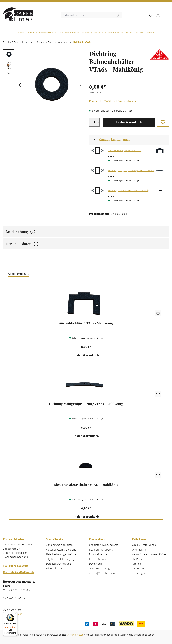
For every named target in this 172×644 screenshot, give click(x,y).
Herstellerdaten (22, 244)
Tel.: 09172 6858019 (15, 566)
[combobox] (88, 15)
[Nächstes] (81, 85)
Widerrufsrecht (54, 568)
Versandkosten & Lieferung (61, 550)
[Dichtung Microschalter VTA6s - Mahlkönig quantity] (98, 190)
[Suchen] (119, 15)
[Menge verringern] (92, 151)
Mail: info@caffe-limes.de (19, 572)
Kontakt (136, 564)
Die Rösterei (139, 559)
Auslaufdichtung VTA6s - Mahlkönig (125, 150)
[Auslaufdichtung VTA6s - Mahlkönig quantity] (98, 151)
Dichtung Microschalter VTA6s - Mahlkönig (129, 190)
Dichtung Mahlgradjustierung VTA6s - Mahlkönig (132, 170)
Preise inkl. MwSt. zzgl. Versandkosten (113, 101)
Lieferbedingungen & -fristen (62, 554)
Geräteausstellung (99, 568)
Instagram (142, 573)
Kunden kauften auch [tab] (18, 274)
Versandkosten (75, 635)
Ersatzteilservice (98, 554)
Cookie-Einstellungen (144, 545)
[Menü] (15, 614)
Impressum (138, 568)
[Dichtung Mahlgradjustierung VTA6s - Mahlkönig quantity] (98, 171)
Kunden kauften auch (114, 139)
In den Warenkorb (129, 122)
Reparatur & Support (101, 550)
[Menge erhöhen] (103, 151)
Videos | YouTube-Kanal (102, 573)
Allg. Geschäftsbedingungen (62, 559)
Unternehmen (140, 550)
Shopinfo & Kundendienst (104, 545)
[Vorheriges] (20, 85)
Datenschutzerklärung (59, 564)
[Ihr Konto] (158, 15)
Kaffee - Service (98, 559)
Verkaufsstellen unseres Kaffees (150, 554)
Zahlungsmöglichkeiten (59, 545)
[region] (43, 85)
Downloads (95, 564)
